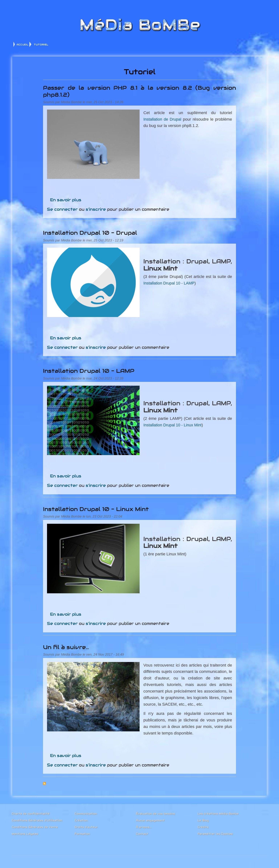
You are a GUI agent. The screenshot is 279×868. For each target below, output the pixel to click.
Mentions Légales (25, 832)
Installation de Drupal (166, 120)
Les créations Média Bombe (218, 812)
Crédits (203, 826)
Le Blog (203, 819)
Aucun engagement (150, 819)
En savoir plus (70, 198)
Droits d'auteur (86, 826)
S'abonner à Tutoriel (48, 781)
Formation (82, 832)
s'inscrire (100, 207)
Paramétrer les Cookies (215, 832)
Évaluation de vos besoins (155, 812)
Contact (142, 832)
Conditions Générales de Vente (35, 826)
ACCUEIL (23, 45)
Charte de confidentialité (31, 812)
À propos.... (144, 826)
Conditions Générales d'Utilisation (37, 819)
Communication (86, 812)
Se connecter (67, 207)
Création (81, 819)
